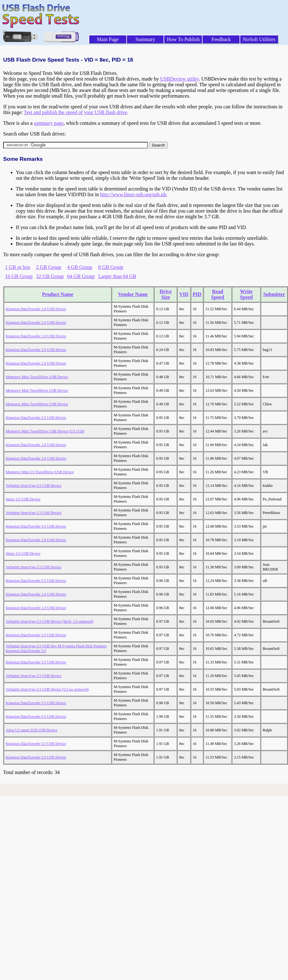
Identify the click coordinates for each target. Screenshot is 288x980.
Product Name (58, 294)
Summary (145, 39)
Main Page (108, 39)
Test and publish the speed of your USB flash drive (75, 112)
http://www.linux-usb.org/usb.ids (133, 194)
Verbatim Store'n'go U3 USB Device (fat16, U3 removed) (50, 621)
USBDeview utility (179, 79)
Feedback (221, 39)
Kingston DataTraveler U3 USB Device (36, 418)
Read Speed (218, 294)
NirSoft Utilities (259, 39)
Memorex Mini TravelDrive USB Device (37, 377)
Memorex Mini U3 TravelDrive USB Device (40, 472)
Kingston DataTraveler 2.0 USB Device (36, 309)
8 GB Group (111, 267)
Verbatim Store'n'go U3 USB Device (34, 486)
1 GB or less (18, 267)
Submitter (274, 294)
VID (184, 294)
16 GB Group (19, 276)
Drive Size (166, 294)
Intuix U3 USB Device (23, 499)
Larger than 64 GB (117, 276)
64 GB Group (81, 276)
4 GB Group (80, 267)
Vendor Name (133, 294)
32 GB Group (50, 276)
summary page (49, 123)
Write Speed (246, 294)
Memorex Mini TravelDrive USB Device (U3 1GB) (45, 431)
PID (197, 294)
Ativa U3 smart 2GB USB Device (31, 730)
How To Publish (183, 39)
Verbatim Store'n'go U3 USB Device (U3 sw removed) (47, 689)
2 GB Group (49, 267)
